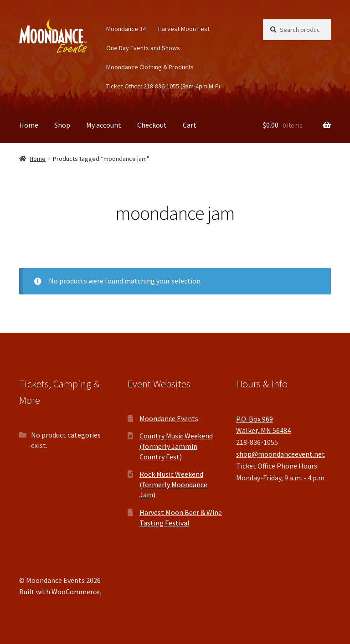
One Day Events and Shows (143, 48)
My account (104, 125)
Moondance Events (169, 418)
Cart (190, 125)
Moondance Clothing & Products (150, 67)
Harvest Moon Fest (184, 29)
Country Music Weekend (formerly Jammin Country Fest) (176, 446)
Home (29, 125)
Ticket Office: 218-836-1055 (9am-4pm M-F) (163, 86)
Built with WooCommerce (59, 592)
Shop (62, 125)
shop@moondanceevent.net (281, 454)
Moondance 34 (126, 29)
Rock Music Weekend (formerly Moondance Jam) (173, 484)
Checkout (152, 125)
